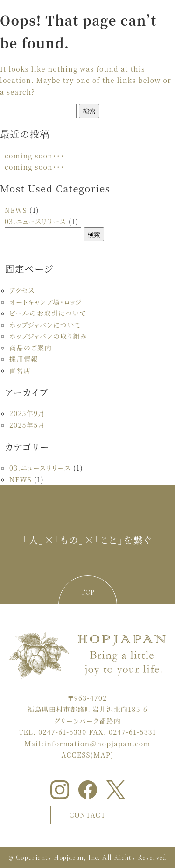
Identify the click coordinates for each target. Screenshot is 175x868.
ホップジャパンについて (45, 325)
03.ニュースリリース (35, 221)
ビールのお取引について (48, 313)
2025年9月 (27, 413)
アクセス (22, 290)
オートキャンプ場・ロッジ (46, 302)
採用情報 (24, 359)
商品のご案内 (31, 348)
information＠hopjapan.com (97, 744)
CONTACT (87, 815)
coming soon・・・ (35, 156)
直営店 (20, 370)
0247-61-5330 (62, 732)
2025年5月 (27, 425)
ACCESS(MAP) (88, 755)
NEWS (16, 210)
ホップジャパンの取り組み (48, 336)
